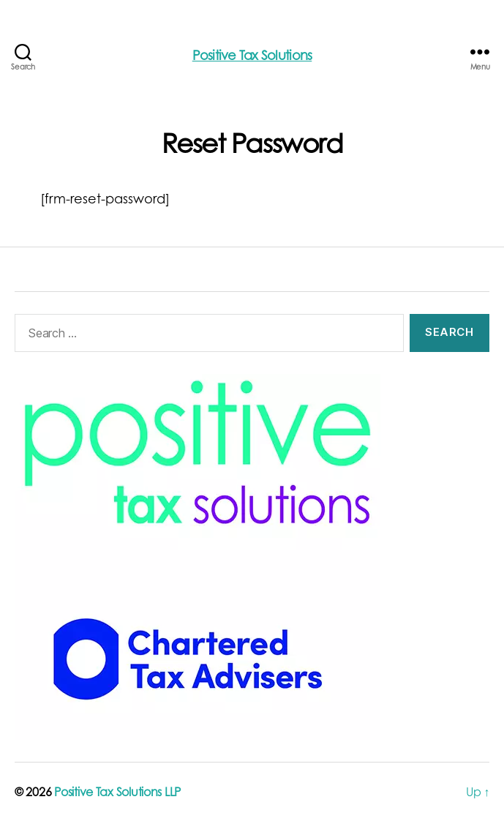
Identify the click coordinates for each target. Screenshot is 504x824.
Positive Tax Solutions (252, 57)
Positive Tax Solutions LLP (117, 793)
